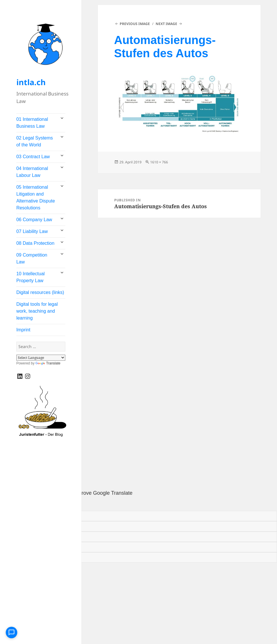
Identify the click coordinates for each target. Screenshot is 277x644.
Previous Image (135, 24)
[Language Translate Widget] (41, 358)
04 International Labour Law (32, 172)
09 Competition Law (32, 258)
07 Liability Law (32, 231)
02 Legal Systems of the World (35, 141)
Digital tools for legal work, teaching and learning (37, 311)
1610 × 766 (159, 162)
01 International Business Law (32, 123)
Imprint (23, 330)
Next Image (166, 24)
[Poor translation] (30, 504)
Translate (48, 363)
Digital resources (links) (40, 292)
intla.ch (31, 82)
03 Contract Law (33, 157)
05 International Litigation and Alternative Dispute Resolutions (36, 197)
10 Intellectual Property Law (31, 277)
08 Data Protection (36, 243)
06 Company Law (34, 220)
